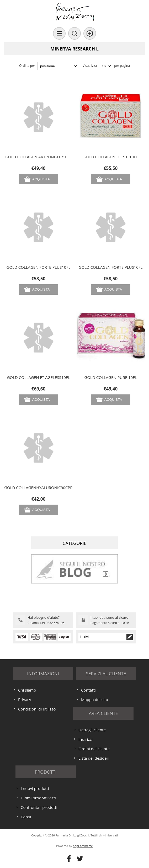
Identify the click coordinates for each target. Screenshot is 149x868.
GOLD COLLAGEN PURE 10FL (111, 377)
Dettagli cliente (92, 730)
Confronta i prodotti (39, 807)
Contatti (88, 690)
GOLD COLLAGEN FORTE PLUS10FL (39, 267)
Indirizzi (86, 739)
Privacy (25, 699)
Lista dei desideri (94, 758)
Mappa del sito (95, 699)
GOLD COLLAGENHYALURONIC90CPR (38, 488)
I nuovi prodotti (35, 788)
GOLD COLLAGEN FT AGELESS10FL (38, 377)
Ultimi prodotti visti (38, 798)
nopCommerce (83, 846)
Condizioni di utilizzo (37, 709)
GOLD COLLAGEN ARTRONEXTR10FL (38, 157)
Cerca (26, 817)
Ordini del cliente (94, 749)
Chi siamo (27, 690)
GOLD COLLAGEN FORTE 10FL (111, 157)
